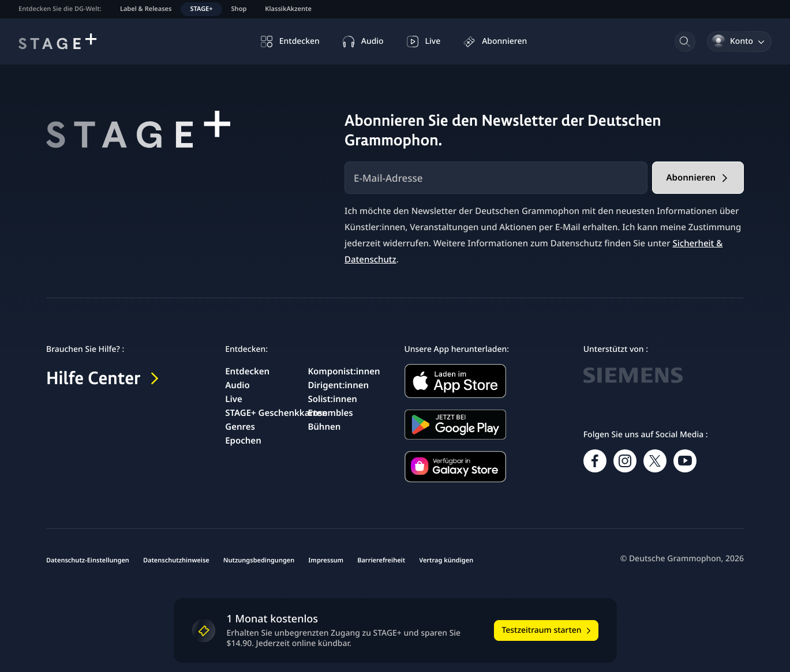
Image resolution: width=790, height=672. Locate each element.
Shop (239, 9)
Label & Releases (146, 9)
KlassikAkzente (288, 9)
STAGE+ (201, 9)
